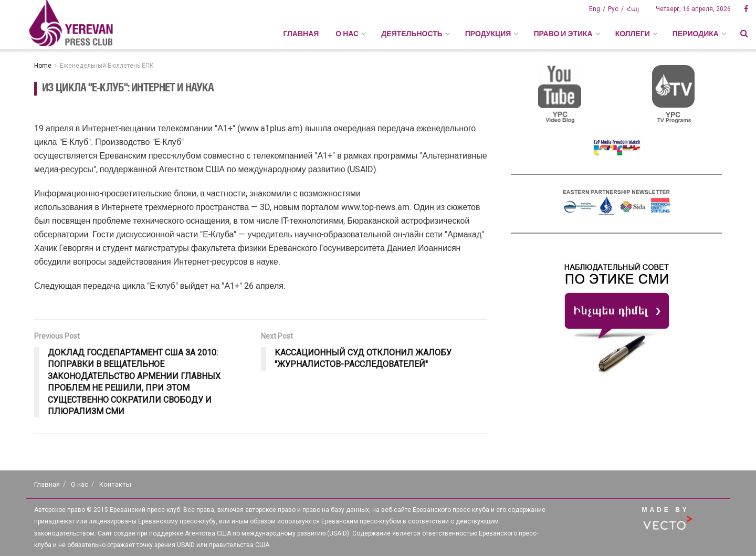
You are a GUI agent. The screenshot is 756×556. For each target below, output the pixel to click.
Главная (301, 34)
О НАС (347, 34)
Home (43, 66)
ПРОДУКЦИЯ (488, 34)
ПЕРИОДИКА (696, 34)
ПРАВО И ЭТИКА (563, 34)
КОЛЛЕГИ (633, 34)
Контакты (115, 484)
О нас (80, 484)
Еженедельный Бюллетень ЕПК (107, 66)
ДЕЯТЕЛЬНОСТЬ (412, 34)
